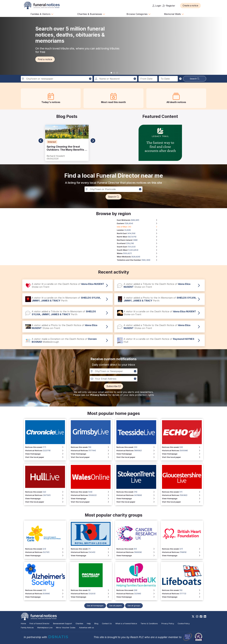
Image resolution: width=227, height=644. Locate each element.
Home (23, 624)
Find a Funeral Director (40, 624)
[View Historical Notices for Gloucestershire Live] (183, 495)
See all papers (116, 606)
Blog (96, 624)
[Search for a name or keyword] (115, 79)
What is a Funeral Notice (126, 624)
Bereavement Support (63, 624)
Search (195, 79)
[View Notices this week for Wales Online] (91, 492)
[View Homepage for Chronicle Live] (46, 454)
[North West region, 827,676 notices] (139, 237)
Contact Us (107, 624)
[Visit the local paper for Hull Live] (46, 502)
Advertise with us (87, 628)
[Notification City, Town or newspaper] (113, 371)
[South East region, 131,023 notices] (139, 247)
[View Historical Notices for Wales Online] (91, 495)
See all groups (135, 606)
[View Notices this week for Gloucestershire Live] (183, 492)
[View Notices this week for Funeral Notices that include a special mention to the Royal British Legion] (91, 549)
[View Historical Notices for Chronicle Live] (46, 451)
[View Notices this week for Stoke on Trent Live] (137, 492)
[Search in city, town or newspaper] (57, 79)
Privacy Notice (99, 395)
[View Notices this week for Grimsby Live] (91, 447)
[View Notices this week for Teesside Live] (137, 447)
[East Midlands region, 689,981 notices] (139, 220)
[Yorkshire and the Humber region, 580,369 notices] (139, 260)
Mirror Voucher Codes (66, 628)
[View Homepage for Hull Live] (46, 499)
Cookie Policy (184, 624)
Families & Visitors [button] (42, 14)
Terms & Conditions (149, 624)
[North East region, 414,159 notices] (139, 233)
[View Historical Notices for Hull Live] (46, 495)
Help (89, 624)
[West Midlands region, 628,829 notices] (139, 257)
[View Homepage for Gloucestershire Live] (183, 499)
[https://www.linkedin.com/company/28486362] (205, 617)
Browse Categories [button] (139, 14)
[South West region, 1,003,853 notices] (139, 250)
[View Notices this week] (183, 447)
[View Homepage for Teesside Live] (137, 454)
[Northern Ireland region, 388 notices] (139, 240)
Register (169, 6)
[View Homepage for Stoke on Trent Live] (137, 499)
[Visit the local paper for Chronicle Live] (46, 457)
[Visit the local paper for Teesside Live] (137, 457)
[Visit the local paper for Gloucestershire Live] (183, 502)
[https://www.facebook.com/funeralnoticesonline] (201, 617)
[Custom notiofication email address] (113, 379)
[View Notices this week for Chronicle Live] (46, 447)
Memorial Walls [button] (174, 14)
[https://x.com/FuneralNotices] (193, 617)
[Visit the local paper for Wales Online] (91, 502)
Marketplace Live (45, 628)
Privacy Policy (168, 624)
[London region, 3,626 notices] (139, 230)
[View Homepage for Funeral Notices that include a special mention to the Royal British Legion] (91, 556)
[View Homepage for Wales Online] (91, 499)
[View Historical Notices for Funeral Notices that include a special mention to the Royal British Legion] (91, 552)
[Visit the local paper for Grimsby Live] (91, 457)
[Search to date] (168, 79)
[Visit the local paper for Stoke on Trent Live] (137, 502)
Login (157, 6)
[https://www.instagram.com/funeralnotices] (197, 617)
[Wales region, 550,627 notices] (139, 253)
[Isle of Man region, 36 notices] (139, 227)
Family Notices (27, 628)
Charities (79, 624)
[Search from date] (148, 79)
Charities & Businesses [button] (91, 14)
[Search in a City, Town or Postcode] (113, 189)
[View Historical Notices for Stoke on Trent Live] (137, 495)
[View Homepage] (183, 454)
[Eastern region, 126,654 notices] (139, 223)
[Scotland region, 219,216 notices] (139, 243)
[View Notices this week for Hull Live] (46, 492)
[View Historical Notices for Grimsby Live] (91, 451)
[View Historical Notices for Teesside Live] (137, 451)
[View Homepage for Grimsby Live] (91, 454)
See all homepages (94, 606)
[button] (192, 5)
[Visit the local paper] (183, 457)
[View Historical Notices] (183, 451)
